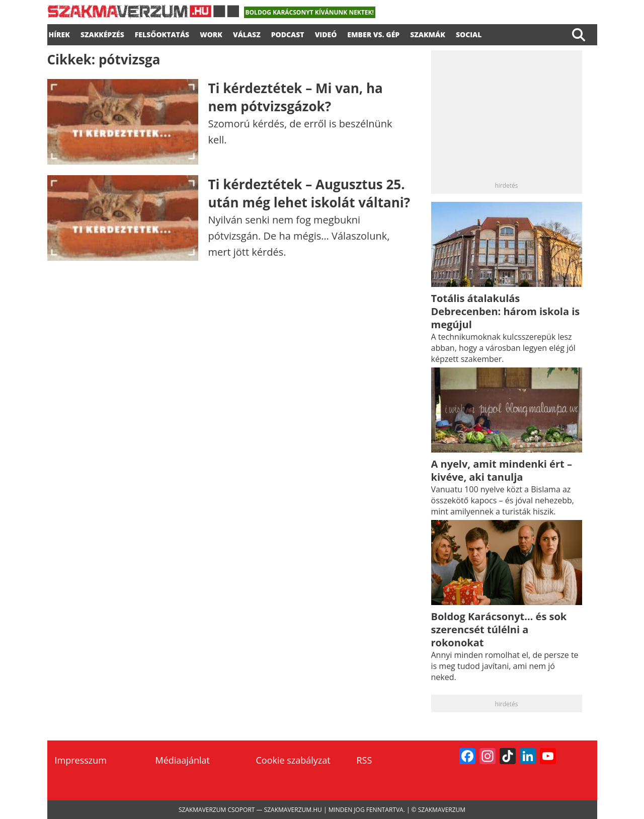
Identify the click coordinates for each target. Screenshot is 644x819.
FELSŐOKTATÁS (162, 33)
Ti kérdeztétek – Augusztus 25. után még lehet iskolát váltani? (309, 193)
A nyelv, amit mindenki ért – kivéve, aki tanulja (502, 470)
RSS (365, 760)
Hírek (59, 33)
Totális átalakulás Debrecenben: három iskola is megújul (506, 311)
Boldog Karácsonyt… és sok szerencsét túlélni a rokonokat (499, 629)
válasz (247, 33)
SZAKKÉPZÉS (102, 33)
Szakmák (428, 33)
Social (469, 33)
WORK (211, 33)
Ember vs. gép (373, 33)
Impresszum (81, 760)
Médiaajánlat (183, 760)
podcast (288, 33)
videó (326, 33)
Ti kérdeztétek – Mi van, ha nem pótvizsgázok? (296, 97)
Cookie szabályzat (293, 760)
